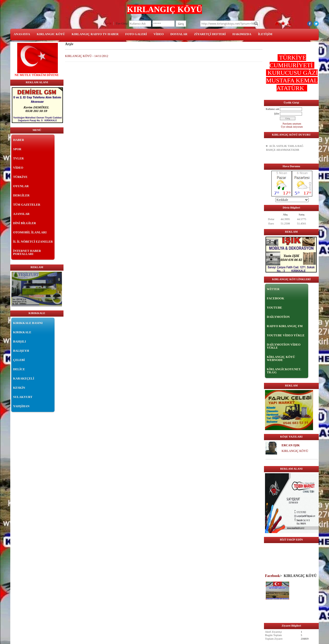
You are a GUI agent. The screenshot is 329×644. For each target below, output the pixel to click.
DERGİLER (21, 195)
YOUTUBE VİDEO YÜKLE (286, 335)
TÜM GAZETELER (27, 205)
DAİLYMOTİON (278, 317)
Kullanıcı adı (272, 109)
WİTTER (273, 289)
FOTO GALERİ (136, 34)
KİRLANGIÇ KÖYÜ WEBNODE (281, 358)
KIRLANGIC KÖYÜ (51, 34)
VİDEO (158, 34)
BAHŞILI (20, 342)
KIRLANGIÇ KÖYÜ (295, 451)
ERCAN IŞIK (291, 445)
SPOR (17, 149)
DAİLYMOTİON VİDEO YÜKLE (284, 346)
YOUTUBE (274, 308)
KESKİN (19, 388)
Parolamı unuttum (292, 124)
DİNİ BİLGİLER (25, 223)
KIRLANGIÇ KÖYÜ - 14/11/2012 (87, 56)
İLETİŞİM (265, 34)
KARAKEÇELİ (24, 378)
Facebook (272, 576)
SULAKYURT (23, 397)
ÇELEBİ (19, 360)
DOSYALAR (179, 34)
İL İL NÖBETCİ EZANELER (33, 242)
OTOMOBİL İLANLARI (30, 232)
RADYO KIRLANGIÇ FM (285, 326)
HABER (19, 140)
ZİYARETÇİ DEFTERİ (210, 34)
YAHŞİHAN (21, 406)
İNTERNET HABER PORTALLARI (27, 252)
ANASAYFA (22, 34)
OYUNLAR (21, 186)
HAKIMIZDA (242, 34)
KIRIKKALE (22, 332)
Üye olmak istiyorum (292, 127)
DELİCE (19, 369)
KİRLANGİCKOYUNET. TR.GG (284, 371)
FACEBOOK (276, 298)
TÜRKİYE (20, 177)
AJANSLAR (21, 214)
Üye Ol (107, 23)
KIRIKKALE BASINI (28, 323)
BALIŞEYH (21, 351)
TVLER (18, 158)
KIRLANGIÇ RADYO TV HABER (95, 34)
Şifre (277, 114)
